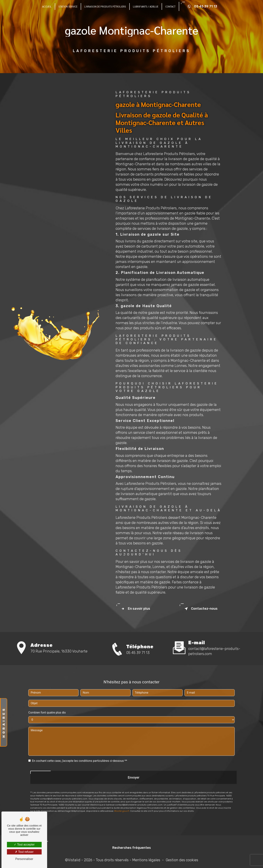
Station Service (68, 6)
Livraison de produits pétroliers (105, 6)
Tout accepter (24, 845)
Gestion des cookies (182, 860)
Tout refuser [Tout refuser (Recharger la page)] (24, 852)
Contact (170, 6)
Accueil (47, 6)
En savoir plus (135, 609)
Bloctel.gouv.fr (122, 801)
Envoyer (134, 767)
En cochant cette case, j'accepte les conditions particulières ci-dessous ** (80, 751)
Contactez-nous (200, 609)
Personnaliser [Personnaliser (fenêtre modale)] (24, 859)
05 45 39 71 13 (202, 6)
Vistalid (74, 860)
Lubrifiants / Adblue (146, 6)
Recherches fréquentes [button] (132, 848)
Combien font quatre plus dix (47, 702)
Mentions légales (146, 860)
